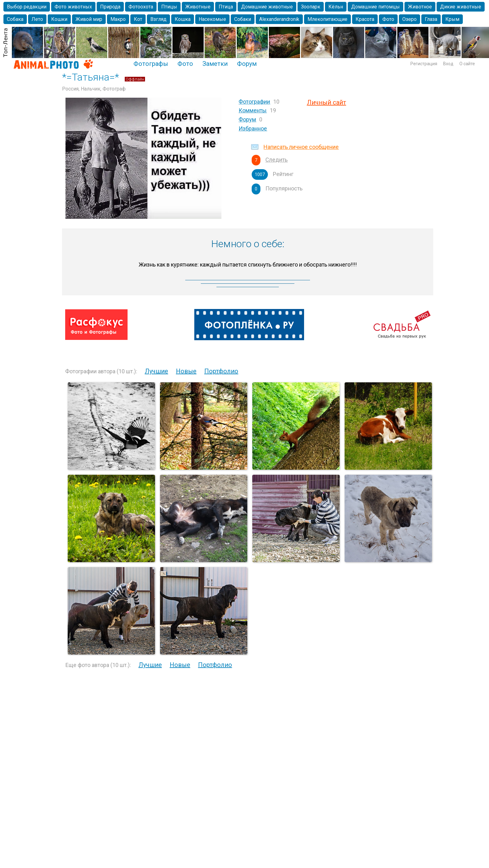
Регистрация (424, 64)
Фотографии (254, 102)
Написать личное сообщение (301, 147)
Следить (276, 160)
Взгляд (158, 19)
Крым (452, 19)
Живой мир (89, 19)
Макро (118, 19)
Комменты (253, 110)
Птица (226, 7)
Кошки (59, 19)
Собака (15, 19)
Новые (186, 371)
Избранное (253, 128)
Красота (365, 19)
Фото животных (73, 7)
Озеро (409, 19)
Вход (448, 64)
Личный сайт (327, 102)
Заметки (215, 64)
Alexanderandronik (279, 19)
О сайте (467, 64)
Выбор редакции (27, 7)
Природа (110, 7)
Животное (420, 7)
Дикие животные (461, 7)
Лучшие (156, 371)
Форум (247, 64)
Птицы (169, 7)
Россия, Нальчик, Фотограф (94, 89)
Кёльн (336, 7)
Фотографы (151, 64)
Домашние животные (267, 7)
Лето (37, 19)
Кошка (183, 19)
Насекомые (212, 19)
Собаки (243, 19)
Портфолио (221, 371)
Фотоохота (141, 7)
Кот (138, 19)
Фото (388, 19)
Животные (198, 7)
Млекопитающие (327, 19)
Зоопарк (311, 7)
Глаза (431, 19)
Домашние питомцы (375, 7)
